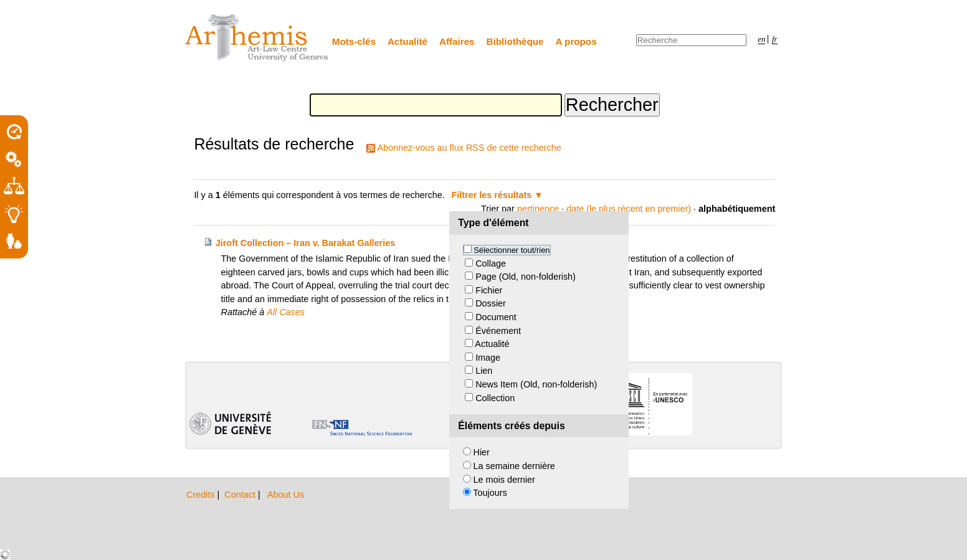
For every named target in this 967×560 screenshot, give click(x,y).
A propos (576, 41)
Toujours (490, 493)
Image (488, 358)
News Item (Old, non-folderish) (536, 384)
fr (775, 39)
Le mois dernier (504, 480)
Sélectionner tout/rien (512, 250)
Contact (241, 495)
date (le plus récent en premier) (629, 209)
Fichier (489, 290)
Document (496, 317)
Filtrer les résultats (492, 195)
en (761, 39)
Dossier (491, 303)
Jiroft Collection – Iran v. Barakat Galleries (305, 243)
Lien (484, 371)
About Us (286, 495)
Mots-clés (354, 41)
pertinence (538, 209)
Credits (202, 495)
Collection (495, 398)
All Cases (286, 312)
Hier (482, 452)
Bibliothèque (515, 41)
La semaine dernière (514, 466)
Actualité (407, 41)
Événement (498, 331)
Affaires (457, 41)
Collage (491, 263)
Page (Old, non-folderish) (526, 277)
